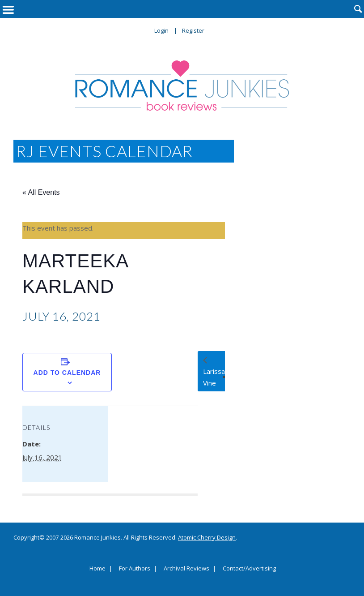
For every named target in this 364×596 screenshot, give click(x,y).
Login (161, 30)
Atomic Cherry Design (207, 537)
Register (193, 30)
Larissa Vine (214, 377)
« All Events (41, 192)
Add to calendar (67, 373)
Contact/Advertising (249, 569)
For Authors (135, 569)
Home (97, 569)
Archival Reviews (186, 569)
